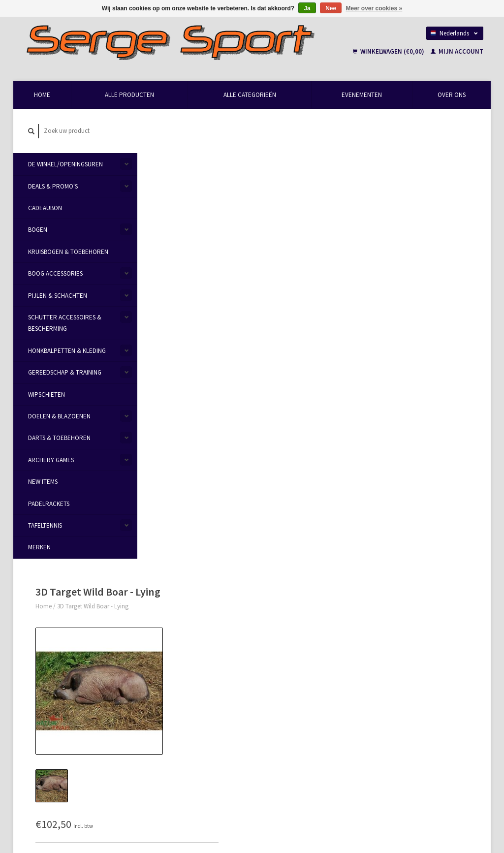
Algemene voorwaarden (183, 651)
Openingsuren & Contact (185, 628)
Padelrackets (49, 504)
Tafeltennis (45, 525)
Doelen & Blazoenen (59, 416)
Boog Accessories (55, 273)
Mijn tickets (389, 651)
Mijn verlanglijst (395, 662)
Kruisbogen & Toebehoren (68, 252)
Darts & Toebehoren (59, 438)
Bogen (38, 230)
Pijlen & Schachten (58, 296)
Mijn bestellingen (396, 639)
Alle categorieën (250, 95)
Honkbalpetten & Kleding (67, 351)
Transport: (308, 222)
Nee (331, 8)
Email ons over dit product (334, 278)
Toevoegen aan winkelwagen (369, 250)
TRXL (383, 716)
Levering (270, 639)
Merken (39, 547)
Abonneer (170, 762)
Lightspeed (152, 810)
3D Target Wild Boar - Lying (209, 142)
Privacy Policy (171, 662)
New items (43, 482)
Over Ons (452, 95)
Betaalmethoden (281, 627)
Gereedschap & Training (65, 372)
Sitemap (270, 650)
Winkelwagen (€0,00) (389, 51)
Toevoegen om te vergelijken (337, 301)
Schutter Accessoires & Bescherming (65, 323)
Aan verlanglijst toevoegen (334, 290)
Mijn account (457, 51)
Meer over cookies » (374, 8)
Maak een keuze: (316, 210)
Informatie (171, 359)
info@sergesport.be (67, 651)
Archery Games (51, 460)
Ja (307, 8)
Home (42, 95)
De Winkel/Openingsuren (65, 164)
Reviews (209, 359)
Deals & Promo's (53, 186)
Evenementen (362, 95)
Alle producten (129, 95)
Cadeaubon (45, 208)
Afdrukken (312, 313)
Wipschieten (47, 395)
